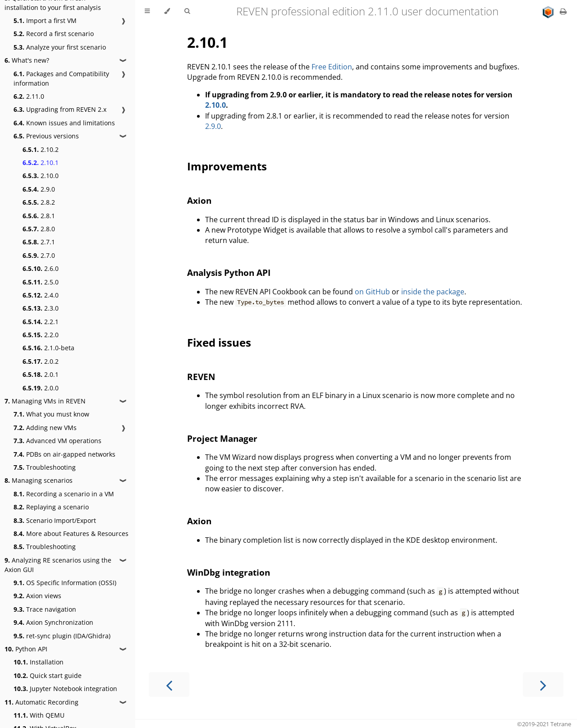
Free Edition (332, 67)
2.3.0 (41, 308)
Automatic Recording (41, 702)
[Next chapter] (543, 685)
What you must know (51, 414)
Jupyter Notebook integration (65, 689)
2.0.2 (41, 361)
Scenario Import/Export (55, 520)
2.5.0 (41, 282)
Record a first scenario (54, 34)
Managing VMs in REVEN (45, 401)
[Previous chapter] (169, 685)
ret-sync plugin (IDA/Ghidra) (62, 636)
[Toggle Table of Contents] (147, 11)
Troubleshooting (45, 467)
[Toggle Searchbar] (187, 11)
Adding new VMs (45, 428)
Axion (199, 200)
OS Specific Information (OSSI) (65, 583)
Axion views (37, 596)
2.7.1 (39, 242)
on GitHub (372, 292)
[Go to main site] (549, 11)
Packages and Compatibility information (61, 78)
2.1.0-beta (48, 348)
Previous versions (46, 136)
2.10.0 (41, 176)
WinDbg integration (229, 572)
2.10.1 (41, 163)
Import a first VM (45, 21)
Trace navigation (45, 609)
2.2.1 (41, 322)
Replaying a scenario (51, 507)
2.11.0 (29, 96)
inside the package (433, 292)
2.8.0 (39, 229)
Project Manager (222, 438)
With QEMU (39, 715)
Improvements (227, 166)
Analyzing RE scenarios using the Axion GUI (58, 565)
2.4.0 (41, 295)
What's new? (27, 60)
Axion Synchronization (53, 622)
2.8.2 (39, 202)
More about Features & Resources (71, 533)
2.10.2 (41, 149)
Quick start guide (48, 675)
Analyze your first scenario (60, 47)
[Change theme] (167, 11)
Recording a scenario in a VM (64, 494)
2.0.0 (41, 388)
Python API (26, 649)
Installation (39, 662)
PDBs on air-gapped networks (64, 454)
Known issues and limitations (64, 123)
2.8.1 (39, 216)
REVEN (201, 377)
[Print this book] (563, 11)
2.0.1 (41, 374)
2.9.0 (39, 189)
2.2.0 (41, 335)
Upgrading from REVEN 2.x (60, 109)
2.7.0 (39, 255)
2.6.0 (41, 268)
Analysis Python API (229, 272)
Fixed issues (219, 342)
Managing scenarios (39, 480)
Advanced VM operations (57, 441)
